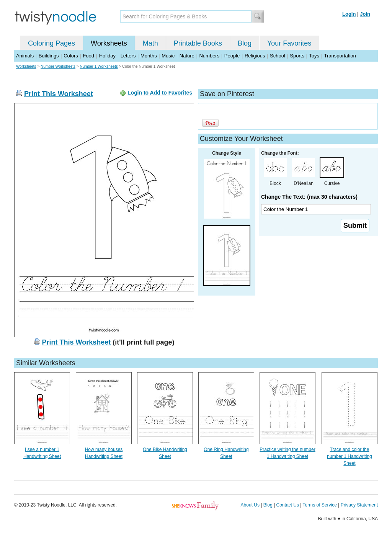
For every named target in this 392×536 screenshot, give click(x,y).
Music (168, 56)
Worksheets (109, 43)
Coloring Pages (51, 43)
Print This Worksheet (59, 94)
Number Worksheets (58, 66)
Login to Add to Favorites (160, 93)
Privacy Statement (359, 505)
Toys (314, 56)
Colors (71, 56)
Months (149, 56)
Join (365, 14)
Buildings (49, 56)
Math (150, 43)
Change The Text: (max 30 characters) (309, 197)
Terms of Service (319, 505)
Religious (255, 56)
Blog (245, 43)
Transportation (340, 56)
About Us (250, 505)
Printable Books (198, 43)
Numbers (209, 56)
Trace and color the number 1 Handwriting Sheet (349, 456)
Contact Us (288, 505)
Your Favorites (289, 43)
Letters (128, 56)
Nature (187, 56)
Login (349, 14)
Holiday (107, 56)
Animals (25, 56)
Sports (297, 56)
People (232, 56)
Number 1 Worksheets (99, 66)
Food (88, 56)
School (278, 56)
